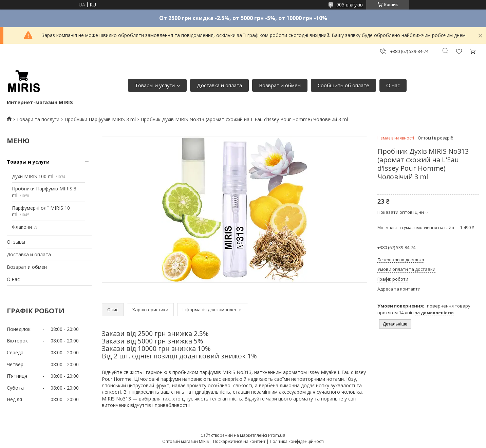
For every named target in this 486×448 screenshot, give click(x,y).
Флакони (22, 227)
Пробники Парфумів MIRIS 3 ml (100, 119)
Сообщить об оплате (343, 85)
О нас (393, 85)
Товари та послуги (38, 119)
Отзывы (16, 242)
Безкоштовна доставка (401, 260)
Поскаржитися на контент (239, 441)
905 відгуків (350, 5)
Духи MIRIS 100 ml (33, 176)
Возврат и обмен (280, 85)
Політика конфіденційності (297, 441)
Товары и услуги (155, 85)
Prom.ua (277, 435)
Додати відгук (459, 51)
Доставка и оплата (219, 85)
